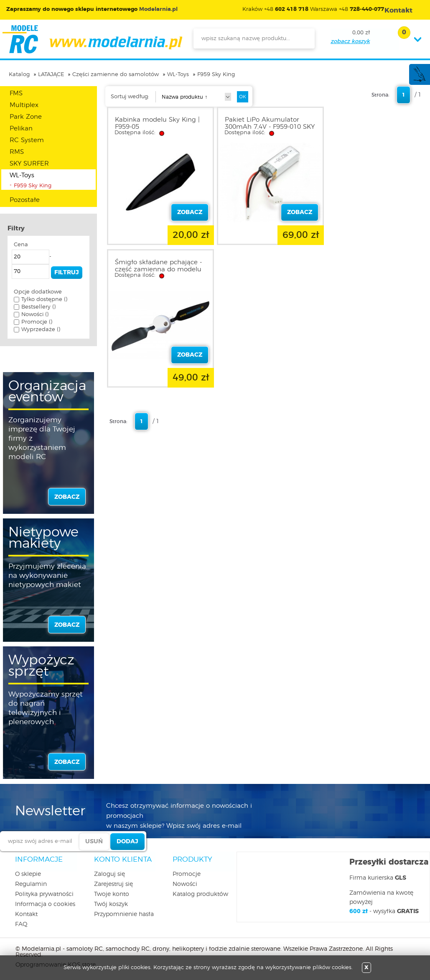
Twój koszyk (111, 904)
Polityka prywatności (44, 894)
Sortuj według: (130, 97)
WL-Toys (178, 75)
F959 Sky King (216, 75)
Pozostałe (25, 200)
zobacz (67, 497)
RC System (27, 140)
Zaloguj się (109, 874)
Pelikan (21, 129)
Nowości (185, 884)
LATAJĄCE (51, 75)
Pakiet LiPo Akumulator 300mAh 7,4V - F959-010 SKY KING (261, 127)
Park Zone (26, 117)
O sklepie (28, 874)
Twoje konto (112, 894)
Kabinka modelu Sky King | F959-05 (157, 123)
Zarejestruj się (113, 884)
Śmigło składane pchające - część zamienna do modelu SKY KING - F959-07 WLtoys (375, 127)
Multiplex (24, 105)
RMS (17, 152)
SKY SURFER (29, 164)
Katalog (19, 75)
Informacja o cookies (45, 904)
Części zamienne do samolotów (116, 75)
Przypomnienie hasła (124, 914)
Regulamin (31, 884)
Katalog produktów (200, 894)
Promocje (187, 874)
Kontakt (26, 914)
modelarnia (92, 39)
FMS (16, 93)
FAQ (21, 924)
